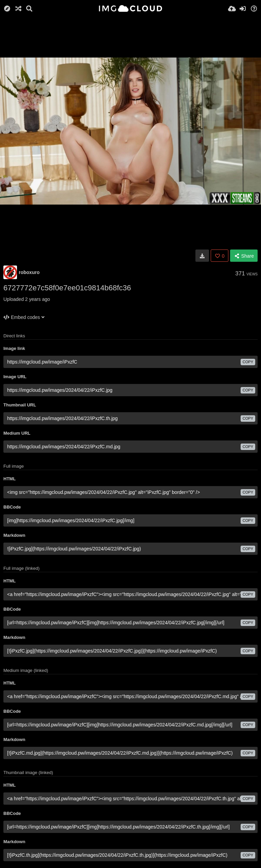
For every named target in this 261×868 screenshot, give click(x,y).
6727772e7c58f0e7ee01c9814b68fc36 (67, 288)
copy (248, 362)
